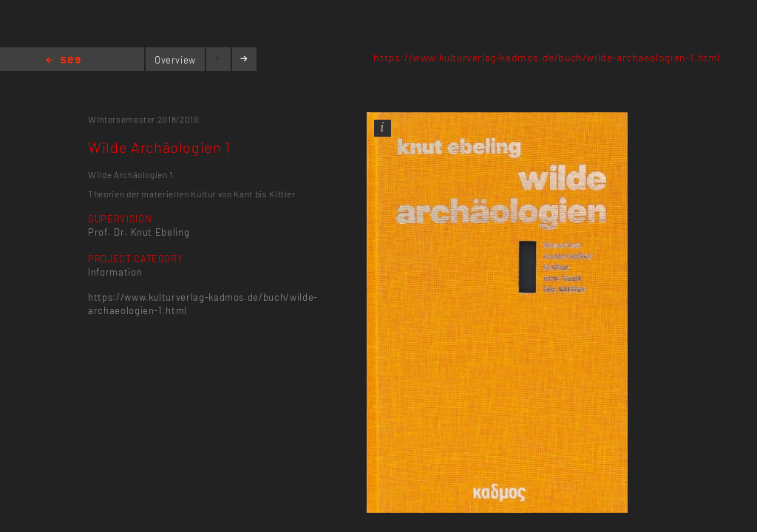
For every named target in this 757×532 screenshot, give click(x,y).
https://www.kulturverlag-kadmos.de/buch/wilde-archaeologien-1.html (547, 57)
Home (63, 61)
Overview (175, 60)
